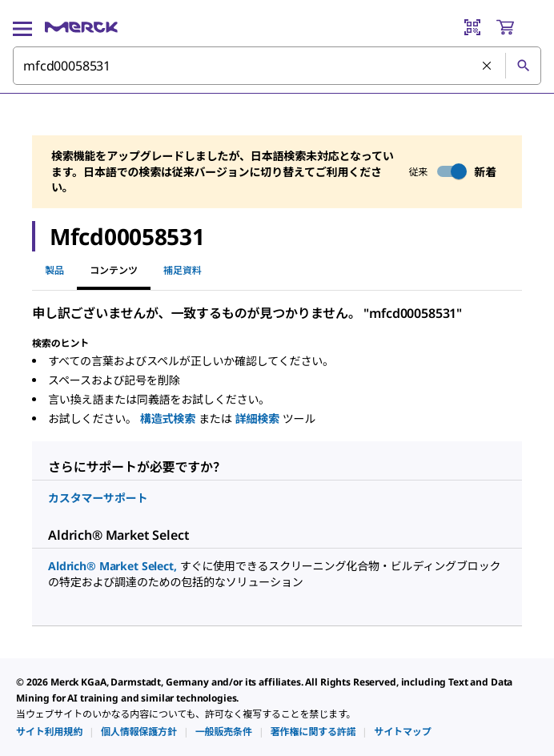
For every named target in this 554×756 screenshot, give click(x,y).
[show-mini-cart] (518, 27)
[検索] (523, 66)
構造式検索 (169, 418)
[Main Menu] (22, 27)
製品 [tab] (54, 270)
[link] (49, 732)
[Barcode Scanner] (472, 27)
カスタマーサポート (98, 498)
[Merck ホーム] (81, 27)
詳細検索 (258, 418)
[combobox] (277, 66)
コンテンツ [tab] (114, 270)
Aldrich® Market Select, (114, 566)
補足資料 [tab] (183, 270)
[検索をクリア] (488, 66)
